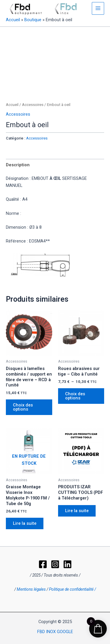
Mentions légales (31, 589)
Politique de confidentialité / (72, 589)
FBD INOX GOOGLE (55, 632)
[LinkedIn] (67, 564)
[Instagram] (55, 564)
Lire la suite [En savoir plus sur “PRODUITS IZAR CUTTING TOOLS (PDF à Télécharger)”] (77, 511)
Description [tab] (18, 165)
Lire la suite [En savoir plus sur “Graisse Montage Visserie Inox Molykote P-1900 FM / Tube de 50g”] (25, 523)
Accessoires (33, 105)
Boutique (33, 20)
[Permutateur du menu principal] (98, 8)
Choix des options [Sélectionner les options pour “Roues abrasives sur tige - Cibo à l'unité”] (75, 396)
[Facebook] (43, 564)
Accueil (13, 20)
